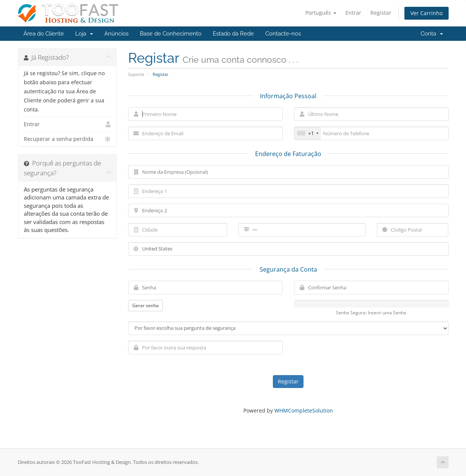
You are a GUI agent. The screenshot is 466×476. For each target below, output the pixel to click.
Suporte (136, 74)
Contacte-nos (283, 34)
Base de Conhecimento (171, 34)
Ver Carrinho (427, 13)
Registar (381, 13)
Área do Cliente (44, 34)
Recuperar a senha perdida (67, 139)
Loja (84, 34)
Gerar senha (146, 305)
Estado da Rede (233, 34)
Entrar (353, 13)
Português (321, 13)
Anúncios (116, 34)
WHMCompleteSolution (304, 410)
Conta (432, 34)
